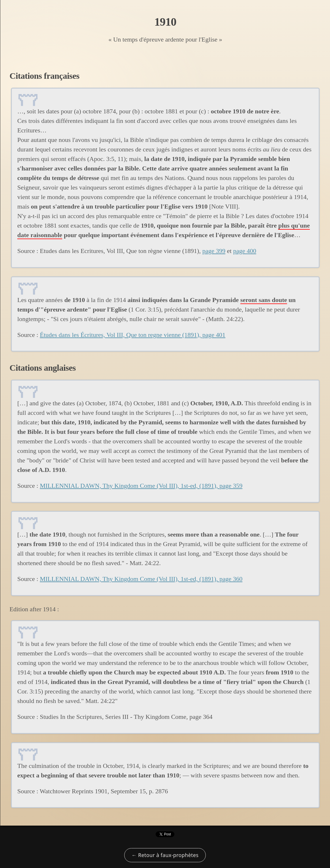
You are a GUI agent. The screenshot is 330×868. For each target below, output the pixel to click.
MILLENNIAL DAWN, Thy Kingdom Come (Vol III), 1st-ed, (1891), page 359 (141, 486)
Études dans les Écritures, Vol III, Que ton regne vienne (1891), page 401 (133, 335)
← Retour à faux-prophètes (165, 855)
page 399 (214, 251)
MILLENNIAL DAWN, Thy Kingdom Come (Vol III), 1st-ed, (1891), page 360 (141, 579)
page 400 (245, 251)
